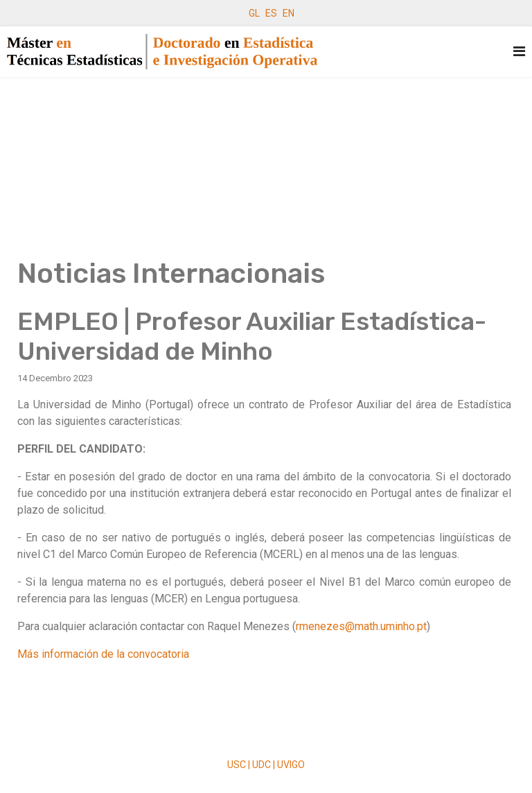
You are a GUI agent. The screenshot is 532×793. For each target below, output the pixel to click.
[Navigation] (519, 52)
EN (289, 13)
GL (254, 13)
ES (271, 13)
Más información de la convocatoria (103, 654)
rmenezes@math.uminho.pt (361, 626)
